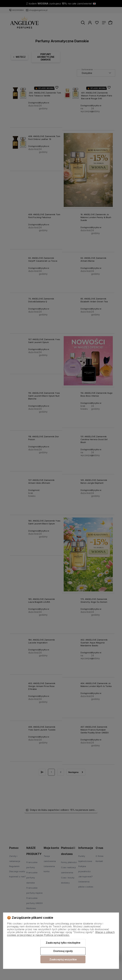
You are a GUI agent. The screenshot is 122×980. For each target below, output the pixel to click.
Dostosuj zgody (63, 951)
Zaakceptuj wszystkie (63, 959)
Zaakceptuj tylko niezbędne (63, 943)
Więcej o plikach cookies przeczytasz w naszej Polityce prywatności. (61, 934)
